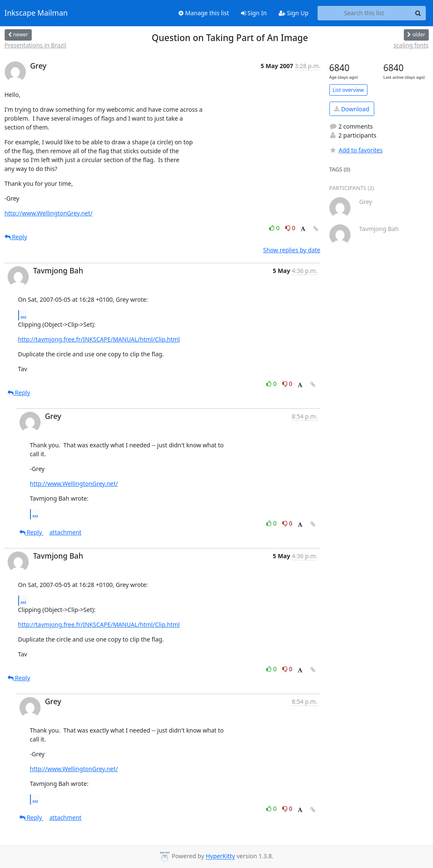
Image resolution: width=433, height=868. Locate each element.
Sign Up (294, 13)
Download (352, 109)
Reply (16, 237)
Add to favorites (356, 150)
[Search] (418, 13)
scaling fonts (411, 45)
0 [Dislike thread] (290, 228)
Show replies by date (292, 250)
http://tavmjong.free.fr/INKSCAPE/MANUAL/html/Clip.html (99, 339)
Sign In (254, 13)
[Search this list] (364, 13)
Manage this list (204, 13)
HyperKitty (220, 856)
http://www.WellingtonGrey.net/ (49, 213)
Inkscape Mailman (36, 13)
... (24, 315)
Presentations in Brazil (36, 45)
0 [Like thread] (275, 228)
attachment (66, 532)
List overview (348, 90)
